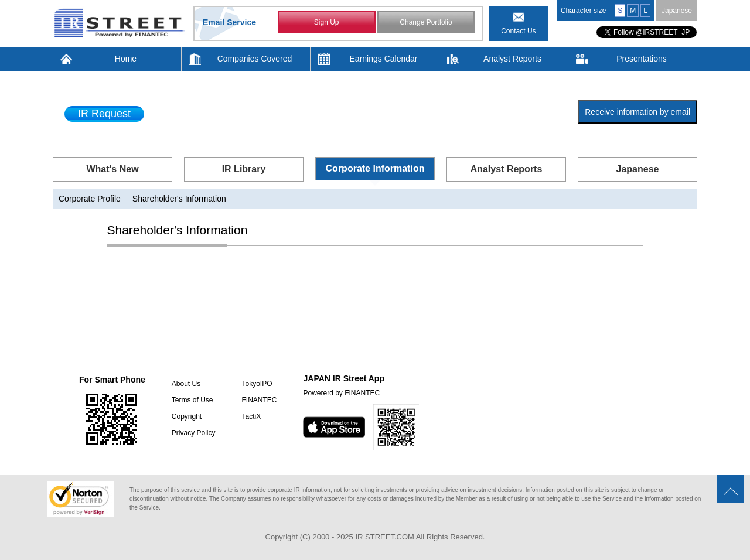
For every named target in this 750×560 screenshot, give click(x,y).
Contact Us (518, 31)
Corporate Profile (90, 199)
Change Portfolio (426, 22)
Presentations (642, 59)
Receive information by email (637, 112)
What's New (112, 169)
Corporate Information (375, 168)
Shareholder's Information (179, 199)
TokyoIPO (257, 384)
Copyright (187, 416)
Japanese (677, 11)
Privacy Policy (194, 433)
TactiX (251, 416)
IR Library (244, 169)
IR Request (104, 114)
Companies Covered (255, 59)
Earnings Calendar (384, 59)
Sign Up (327, 22)
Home (126, 59)
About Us (186, 384)
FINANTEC (259, 400)
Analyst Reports (512, 59)
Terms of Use (192, 400)
